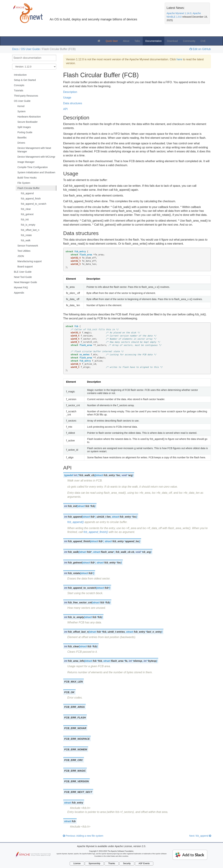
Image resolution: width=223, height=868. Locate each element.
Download (172, 41)
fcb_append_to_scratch (34, 204)
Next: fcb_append (200, 836)
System (22, 111)
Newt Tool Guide (23, 277)
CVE (203, 41)
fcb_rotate (26, 235)
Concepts (19, 85)
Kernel (21, 106)
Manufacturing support (30, 261)
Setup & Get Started (25, 80)
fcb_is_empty (28, 225)
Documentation (153, 41)
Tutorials (19, 90)
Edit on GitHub (201, 49)
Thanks (112, 863)
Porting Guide (25, 132)
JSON (21, 256)
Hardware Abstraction (29, 117)
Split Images (24, 127)
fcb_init (25, 219)
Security (127, 863)
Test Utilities (24, 251)
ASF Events (144, 863)
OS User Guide (30, 49)
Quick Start (112, 41)
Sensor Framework (28, 246)
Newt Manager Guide (25, 282)
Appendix (19, 293)
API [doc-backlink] (67, 468)
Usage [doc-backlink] (71, 174)
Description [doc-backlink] (76, 118)
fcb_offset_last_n (30, 230)
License (77, 863)
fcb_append (27, 193)
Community (189, 41)
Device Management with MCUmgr (36, 157)
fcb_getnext (27, 214)
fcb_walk (26, 240)
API (66, 109)
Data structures (73, 103)
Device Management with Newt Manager (34, 150)
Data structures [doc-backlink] (81, 233)
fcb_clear (26, 209)
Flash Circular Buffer (28, 188)
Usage (67, 98)
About (126, 41)
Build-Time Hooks (27, 178)
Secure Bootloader (28, 122)
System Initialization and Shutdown (36, 172)
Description (70, 92)
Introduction (20, 75)
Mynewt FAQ (21, 287)
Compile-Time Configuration (33, 167)
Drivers (21, 143)
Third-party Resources (26, 96)
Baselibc (22, 138)
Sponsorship (94, 863)
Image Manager (26, 162)
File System (24, 183)
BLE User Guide (23, 272)
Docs (15, 49)
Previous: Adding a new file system (83, 836)
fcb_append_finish (31, 199)
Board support (25, 267)
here (179, 59)
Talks (137, 41)
